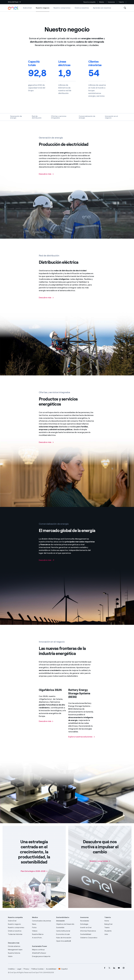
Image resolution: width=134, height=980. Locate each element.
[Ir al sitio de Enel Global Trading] (46, 563)
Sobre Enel (27, 8)
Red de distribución (37, 117)
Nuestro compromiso (62, 8)
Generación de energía (16, 117)
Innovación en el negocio (111, 117)
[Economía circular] (67, 934)
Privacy (26, 969)
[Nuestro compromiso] (100, 861)
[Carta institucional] (67, 931)
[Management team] (19, 950)
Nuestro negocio (43, 9)
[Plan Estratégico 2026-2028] (34, 871)
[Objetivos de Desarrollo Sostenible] (67, 926)
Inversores (111, 2)
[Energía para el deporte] (43, 956)
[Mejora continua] (43, 950)
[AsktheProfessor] (43, 953)
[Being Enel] (115, 924)
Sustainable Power (40, 946)
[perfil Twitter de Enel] (109, 968)
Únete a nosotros (82, 8)
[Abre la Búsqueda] (125, 8)
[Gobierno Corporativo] (91, 938)
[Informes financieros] (91, 931)
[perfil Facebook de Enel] (105, 968)
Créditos (11, 969)
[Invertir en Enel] (91, 928)
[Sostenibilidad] (91, 934)
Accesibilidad (51, 969)
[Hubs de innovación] (67, 938)
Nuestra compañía (89, 2)
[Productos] (19, 924)
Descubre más (14, 943)
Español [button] (63, 969)
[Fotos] (43, 928)
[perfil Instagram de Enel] (124, 968)
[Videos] (43, 931)
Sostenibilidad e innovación (63, 919)
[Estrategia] (91, 924)
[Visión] (19, 956)
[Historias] (19, 934)
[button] (14, 2)
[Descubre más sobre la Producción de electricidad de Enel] (46, 177)
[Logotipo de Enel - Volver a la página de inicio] (13, 8)
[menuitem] (105, 968)
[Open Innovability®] (67, 941)
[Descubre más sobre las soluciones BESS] (82, 740)
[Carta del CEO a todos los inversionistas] (43, 924)
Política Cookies (37, 969)
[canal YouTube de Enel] (119, 968)
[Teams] (115, 928)
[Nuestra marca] (43, 934)
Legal (19, 969)
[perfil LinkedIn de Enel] (114, 968)
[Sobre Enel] (19, 921)
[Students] (115, 931)
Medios (102, 2)
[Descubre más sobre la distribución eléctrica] (46, 301)
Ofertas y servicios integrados (59, 117)
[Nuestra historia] (19, 953)
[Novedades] (91, 921)
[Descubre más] (46, 446)
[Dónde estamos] (19, 946)
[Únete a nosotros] (19, 931)
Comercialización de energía (87, 117)
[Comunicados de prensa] (43, 921)
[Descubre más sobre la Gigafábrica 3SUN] (46, 725)
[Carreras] (115, 921)
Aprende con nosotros (102, 8)
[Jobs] (115, 934)
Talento (121, 2)
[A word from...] (43, 938)
